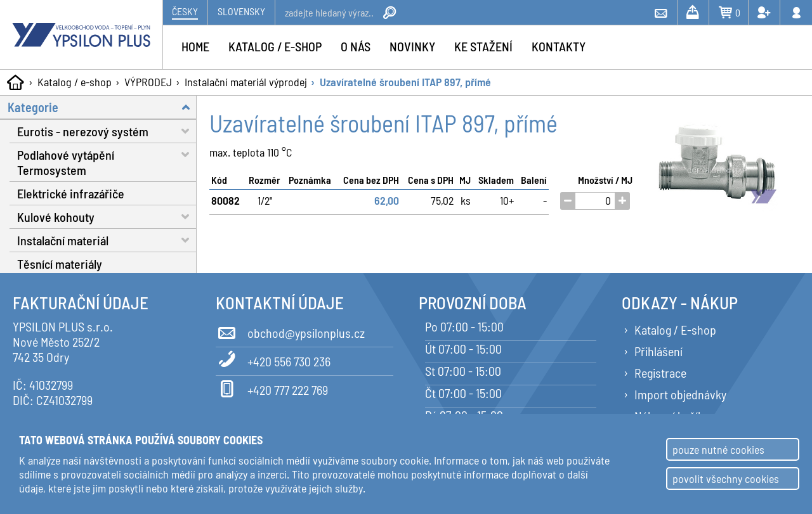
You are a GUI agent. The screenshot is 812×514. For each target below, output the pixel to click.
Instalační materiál (107, 240)
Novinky (412, 46)
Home (195, 46)
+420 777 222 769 (272, 388)
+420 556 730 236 (273, 359)
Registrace (660, 373)
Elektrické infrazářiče (71, 193)
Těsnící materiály (60, 264)
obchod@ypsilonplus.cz (290, 331)
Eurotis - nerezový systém (107, 131)
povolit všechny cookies (726, 479)
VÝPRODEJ (148, 82)
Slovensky (241, 11)
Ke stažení (483, 46)
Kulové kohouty (107, 216)
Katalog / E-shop (675, 330)
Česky (185, 11)
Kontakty (559, 46)
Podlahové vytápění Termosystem (107, 160)
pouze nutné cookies (718, 449)
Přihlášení (658, 351)
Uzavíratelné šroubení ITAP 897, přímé (405, 82)
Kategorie (102, 107)
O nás (356, 46)
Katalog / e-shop (75, 82)
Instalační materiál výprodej (246, 82)
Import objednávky (680, 394)
